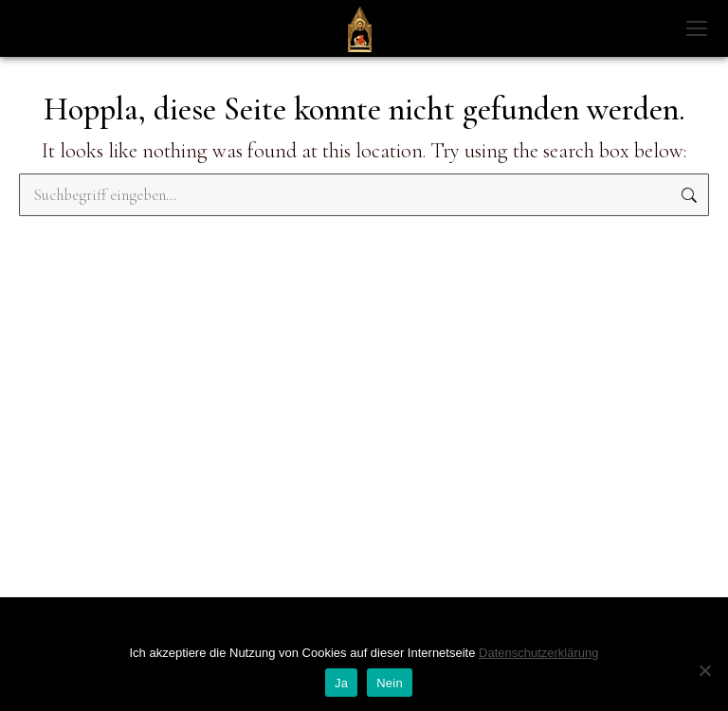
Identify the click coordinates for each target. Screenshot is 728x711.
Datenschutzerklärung (538, 653)
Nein (390, 683)
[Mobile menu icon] (697, 28)
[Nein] (704, 670)
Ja (341, 683)
